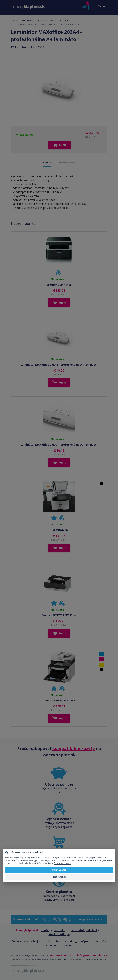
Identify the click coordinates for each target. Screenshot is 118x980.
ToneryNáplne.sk (60, 955)
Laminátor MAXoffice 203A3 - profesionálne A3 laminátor (59, 444)
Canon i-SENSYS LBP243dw (59, 615)
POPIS (47, 162)
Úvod (14, 20)
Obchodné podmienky (85, 930)
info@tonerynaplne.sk (92, 955)
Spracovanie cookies (62, 863)
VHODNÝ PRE (67, 162)
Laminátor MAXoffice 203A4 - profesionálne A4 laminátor (59, 365)
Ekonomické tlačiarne (34, 20)
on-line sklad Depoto (71, 960)
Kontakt (60, 930)
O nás (45, 930)
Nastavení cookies (97, 960)
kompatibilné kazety (74, 748)
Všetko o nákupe (59, 934)
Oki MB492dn (59, 530)
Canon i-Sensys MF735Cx (59, 700)
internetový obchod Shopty (41, 960)
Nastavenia (59, 877)
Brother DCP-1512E (59, 285)
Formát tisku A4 (59, 20)
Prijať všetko (59, 870)
